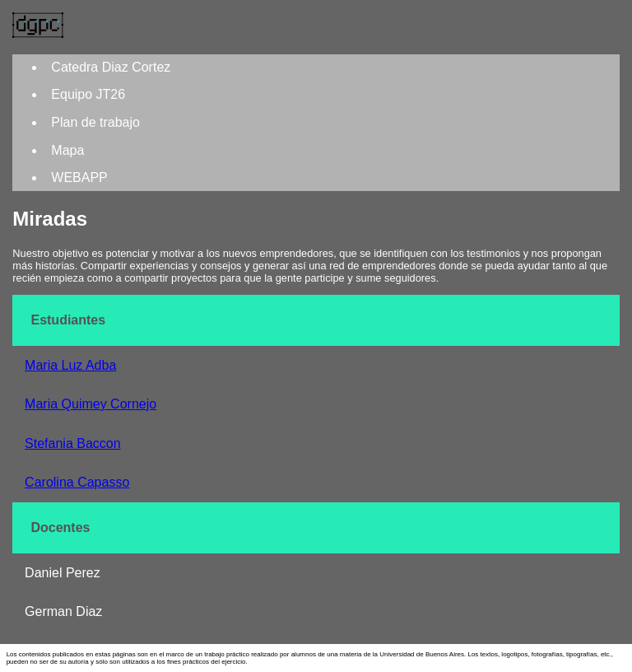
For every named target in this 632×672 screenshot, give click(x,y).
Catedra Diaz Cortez (111, 67)
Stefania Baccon (73, 443)
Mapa (67, 150)
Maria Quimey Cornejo (91, 404)
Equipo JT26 (88, 94)
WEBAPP (79, 177)
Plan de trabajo (95, 122)
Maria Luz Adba (70, 365)
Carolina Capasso (77, 482)
